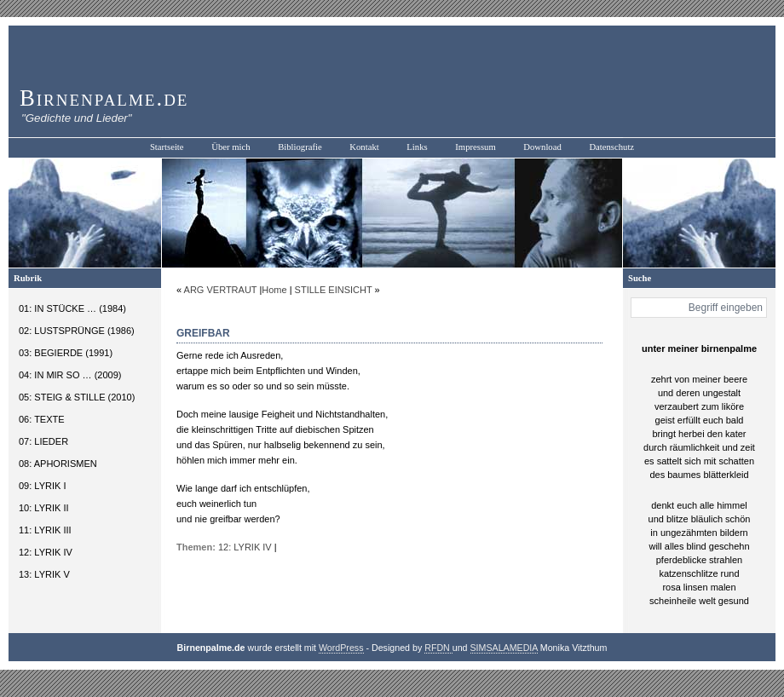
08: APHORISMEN (58, 464)
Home (274, 290)
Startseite (167, 147)
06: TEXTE (42, 419)
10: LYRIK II (44, 508)
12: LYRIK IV (46, 552)
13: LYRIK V (44, 574)
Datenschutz (611, 147)
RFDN (438, 648)
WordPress (341, 648)
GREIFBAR (203, 333)
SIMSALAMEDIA (504, 648)
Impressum (475, 147)
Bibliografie (300, 147)
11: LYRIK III (45, 530)
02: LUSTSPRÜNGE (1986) (77, 331)
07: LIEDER (43, 441)
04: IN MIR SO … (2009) (70, 375)
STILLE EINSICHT (334, 290)
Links (417, 147)
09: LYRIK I (42, 486)
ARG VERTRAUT (221, 290)
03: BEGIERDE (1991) (66, 353)
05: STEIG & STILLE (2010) (77, 397)
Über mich (231, 147)
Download (542, 147)
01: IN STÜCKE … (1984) (72, 308)
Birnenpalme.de (104, 98)
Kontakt (364, 147)
